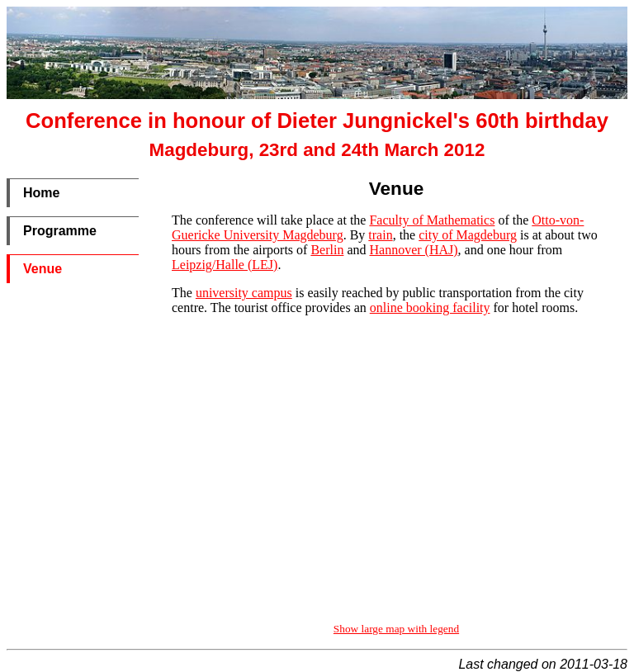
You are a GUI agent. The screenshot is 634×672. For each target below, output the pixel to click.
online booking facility (430, 308)
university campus (244, 293)
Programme (60, 231)
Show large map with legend (396, 629)
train (380, 235)
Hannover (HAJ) (414, 250)
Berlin (327, 250)
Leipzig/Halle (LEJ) (225, 265)
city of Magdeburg (468, 235)
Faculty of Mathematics (432, 220)
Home (41, 193)
